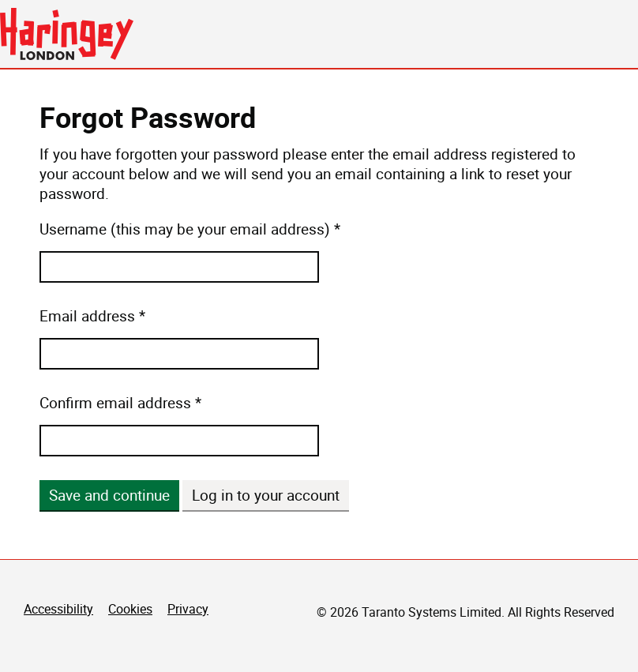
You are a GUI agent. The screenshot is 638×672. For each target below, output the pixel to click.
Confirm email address (115, 403)
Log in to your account (266, 495)
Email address (87, 316)
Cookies (130, 609)
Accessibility (58, 609)
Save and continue (109, 495)
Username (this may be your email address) (185, 229)
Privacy (188, 609)
